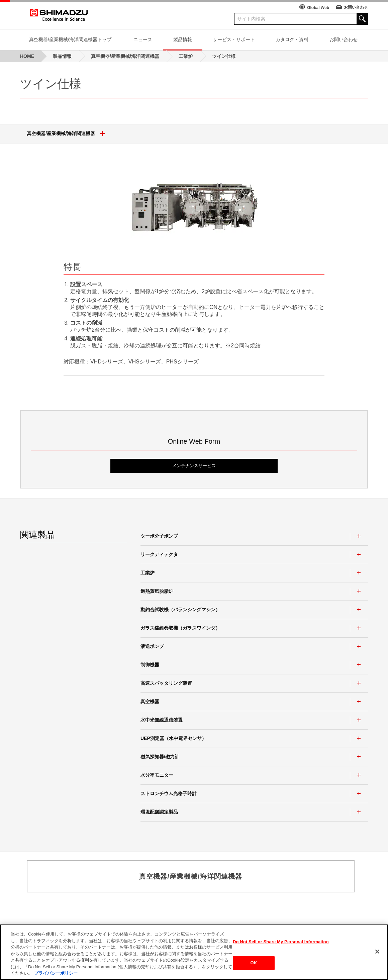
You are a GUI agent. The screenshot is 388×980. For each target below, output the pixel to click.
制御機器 (150, 665)
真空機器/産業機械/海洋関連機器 (68, 134)
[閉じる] (377, 954)
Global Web (318, 8)
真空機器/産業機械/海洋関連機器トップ (70, 39)
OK (254, 965)
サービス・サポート (234, 39)
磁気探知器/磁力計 (160, 757)
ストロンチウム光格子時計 (169, 793)
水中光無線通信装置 (162, 720)
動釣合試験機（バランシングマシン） (180, 610)
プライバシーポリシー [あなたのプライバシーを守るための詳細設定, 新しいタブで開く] (56, 975)
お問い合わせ (356, 7)
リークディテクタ (159, 554)
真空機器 (150, 701)
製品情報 (183, 39)
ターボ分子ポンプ (159, 536)
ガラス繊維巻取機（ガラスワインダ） (180, 628)
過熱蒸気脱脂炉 (157, 591)
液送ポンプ (152, 646)
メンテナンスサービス (194, 466)
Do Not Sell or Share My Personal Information (281, 944)
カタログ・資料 (292, 39)
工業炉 (148, 573)
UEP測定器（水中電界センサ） (173, 738)
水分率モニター (157, 775)
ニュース (143, 39)
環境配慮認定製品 (159, 812)
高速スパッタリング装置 (166, 683)
